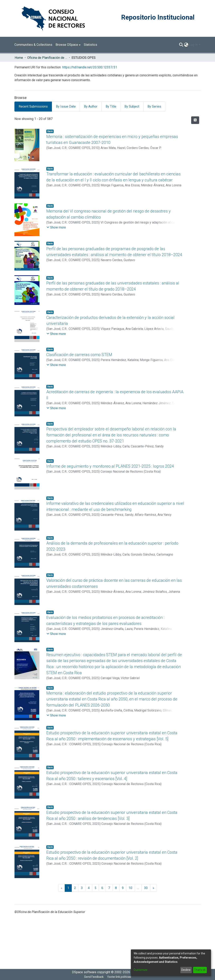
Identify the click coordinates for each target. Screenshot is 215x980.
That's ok (200, 970)
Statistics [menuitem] (90, 45)
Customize (141, 970)
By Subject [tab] (132, 106)
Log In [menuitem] (193, 45)
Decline (186, 970)
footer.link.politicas (119, 977)
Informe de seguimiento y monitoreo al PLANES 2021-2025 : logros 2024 (110, 466)
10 (130, 888)
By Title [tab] (111, 106)
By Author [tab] (91, 106)
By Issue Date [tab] (66, 106)
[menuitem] (68, 45)
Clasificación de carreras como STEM (79, 355)
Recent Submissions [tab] (33, 106)
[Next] (153, 888)
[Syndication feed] (195, 120)
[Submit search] (181, 45)
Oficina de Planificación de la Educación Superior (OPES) (47, 58)
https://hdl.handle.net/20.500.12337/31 (90, 67)
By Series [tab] (154, 106)
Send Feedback (94, 977)
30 (146, 888)
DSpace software (84, 972)
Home (19, 58)
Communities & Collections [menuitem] (33, 45)
